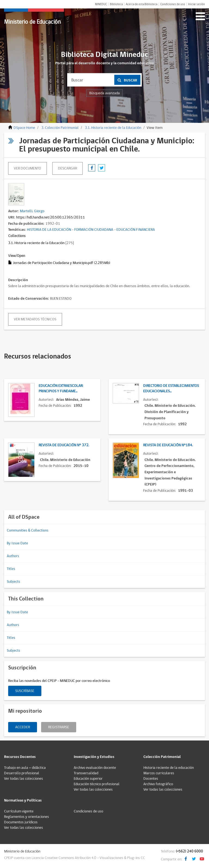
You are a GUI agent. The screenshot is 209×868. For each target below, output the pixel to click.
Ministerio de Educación (32, 22)
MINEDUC (101, 4)
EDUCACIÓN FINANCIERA (136, 230)
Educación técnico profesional (97, 784)
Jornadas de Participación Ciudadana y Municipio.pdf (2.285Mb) (59, 263)
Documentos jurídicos (21, 822)
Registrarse (59, 727)
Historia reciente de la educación (169, 768)
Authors (13, 556)
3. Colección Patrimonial (60, 128)
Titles (11, 569)
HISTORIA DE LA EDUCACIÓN (49, 230)
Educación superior (88, 779)
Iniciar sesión (196, 4)
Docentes (151, 779)
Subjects (13, 582)
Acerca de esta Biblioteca (142, 4)
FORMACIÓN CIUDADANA (94, 230)
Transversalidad (86, 773)
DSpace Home (24, 128)
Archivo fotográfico (158, 784)
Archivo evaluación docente (95, 768)
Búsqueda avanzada (104, 93)
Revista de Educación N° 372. (64, 445)
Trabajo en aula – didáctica (25, 768)
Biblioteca (116, 4)
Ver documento (27, 168)
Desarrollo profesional (22, 773)
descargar (67, 168)
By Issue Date (17, 543)
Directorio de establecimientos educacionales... (171, 389)
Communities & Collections (28, 530)
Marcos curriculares (159, 773)
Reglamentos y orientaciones (27, 817)
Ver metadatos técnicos (35, 319)
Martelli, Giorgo (32, 211)
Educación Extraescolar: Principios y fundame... (61, 389)
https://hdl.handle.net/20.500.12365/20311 (50, 217)
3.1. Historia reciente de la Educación (113, 128)
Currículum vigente (19, 811)
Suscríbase (25, 691)
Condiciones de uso (173, 4)
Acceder (23, 727)
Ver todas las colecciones (24, 779)
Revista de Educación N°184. (168, 445)
